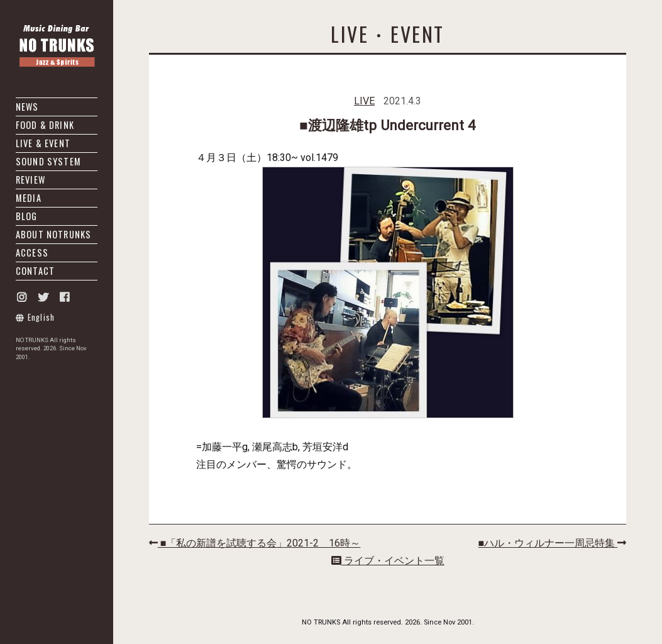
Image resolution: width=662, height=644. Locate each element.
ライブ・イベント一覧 (388, 561)
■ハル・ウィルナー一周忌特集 (553, 543)
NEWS (27, 107)
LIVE (364, 101)
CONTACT (35, 271)
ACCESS (32, 253)
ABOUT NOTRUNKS (53, 234)
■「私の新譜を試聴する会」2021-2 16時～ (255, 543)
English (36, 317)
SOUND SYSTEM (48, 161)
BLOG (27, 216)
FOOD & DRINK (45, 125)
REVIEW (30, 180)
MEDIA (29, 198)
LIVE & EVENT (43, 143)
